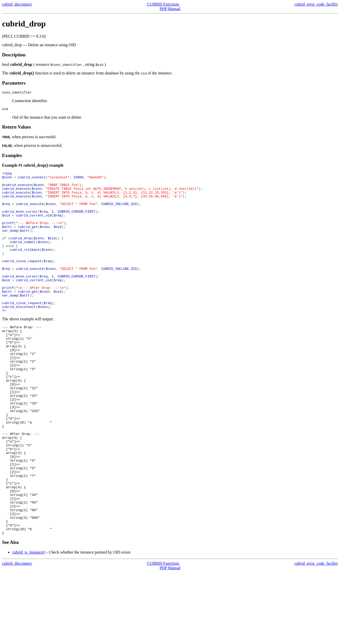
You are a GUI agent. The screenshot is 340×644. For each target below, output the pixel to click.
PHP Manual (170, 9)
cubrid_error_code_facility (316, 4)
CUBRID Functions (163, 4)
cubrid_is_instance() (29, 624)
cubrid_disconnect (17, 4)
